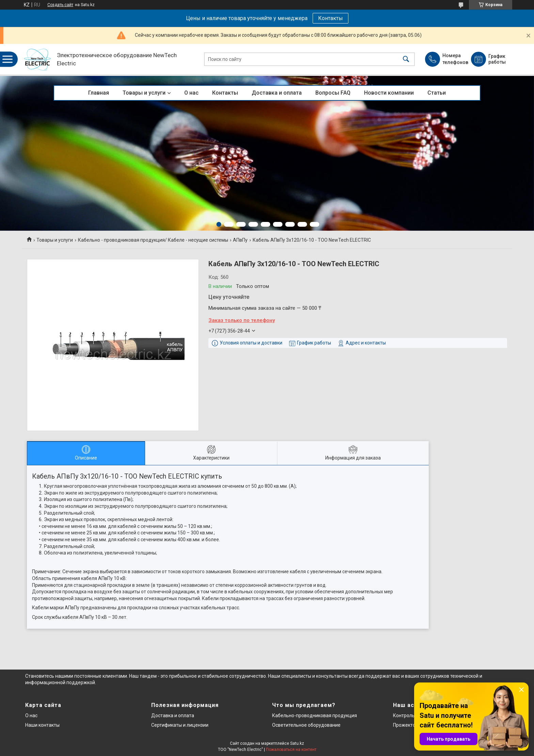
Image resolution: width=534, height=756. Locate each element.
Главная (99, 93)
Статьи (437, 93)
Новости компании (389, 93)
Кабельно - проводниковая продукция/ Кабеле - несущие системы (153, 240)
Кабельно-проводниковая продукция (315, 715)
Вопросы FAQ (333, 93)
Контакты (331, 18)
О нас (191, 93)
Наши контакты (42, 725)
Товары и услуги (144, 93)
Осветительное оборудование (306, 725)
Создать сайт (60, 5)
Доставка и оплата (277, 93)
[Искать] (406, 59)
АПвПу (240, 240)
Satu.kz (297, 743)
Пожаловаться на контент (291, 750)
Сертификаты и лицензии (180, 725)
